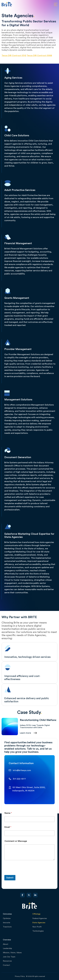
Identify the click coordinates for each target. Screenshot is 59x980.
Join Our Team (9, 957)
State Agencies (39, 923)
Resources (7, 961)
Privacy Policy (20, 976)
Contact (6, 965)
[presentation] (24, 873)
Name (8, 813)
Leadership (7, 948)
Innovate (7, 923)
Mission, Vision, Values (12, 953)
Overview (7, 940)
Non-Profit (37, 927)
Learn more (25, 733)
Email (8, 827)
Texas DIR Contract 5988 (39, 56)
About (6, 944)
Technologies (38, 931)
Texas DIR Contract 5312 (14, 56)
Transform (7, 927)
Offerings (36, 914)
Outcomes (7, 914)
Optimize (7, 918)
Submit (10, 878)
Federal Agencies (40, 918)
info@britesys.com (22, 770)
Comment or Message (16, 841)
